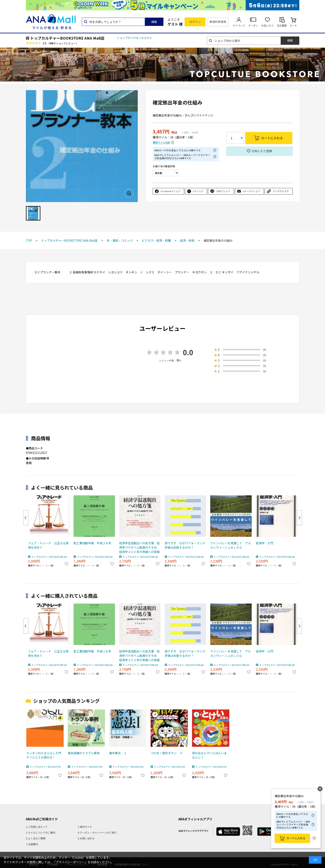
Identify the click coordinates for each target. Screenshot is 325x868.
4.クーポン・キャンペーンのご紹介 (97, 832)
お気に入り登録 (262, 151)
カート (294, 25)
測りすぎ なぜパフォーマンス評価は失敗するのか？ (185, 545)
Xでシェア (198, 191)
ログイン (195, 22)
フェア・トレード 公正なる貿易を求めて (48, 545)
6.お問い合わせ (86, 838)
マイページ (239, 25)
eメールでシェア (252, 191)
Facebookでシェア (171, 191)
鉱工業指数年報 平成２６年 (92, 543)
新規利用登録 (218, 22)
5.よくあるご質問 (36, 838)
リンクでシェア (281, 191)
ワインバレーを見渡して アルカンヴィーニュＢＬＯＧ (231, 545)
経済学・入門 (265, 543)
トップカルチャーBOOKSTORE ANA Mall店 (67, 38)
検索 (154, 22)
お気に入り (267, 25)
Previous (26, 518)
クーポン (253, 25)
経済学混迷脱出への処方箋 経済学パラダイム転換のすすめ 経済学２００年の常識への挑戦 (139, 547)
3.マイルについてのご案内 (41, 832)
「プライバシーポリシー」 (70, 862)
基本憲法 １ (118, 753)
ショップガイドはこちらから (134, 38)
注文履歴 (282, 25)
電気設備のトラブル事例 (84, 753)
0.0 (188, 352)
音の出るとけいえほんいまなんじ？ (209, 755)
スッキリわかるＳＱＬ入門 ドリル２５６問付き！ (45, 755)
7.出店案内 (32, 844)
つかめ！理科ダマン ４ (167, 753)
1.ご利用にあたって (37, 827)
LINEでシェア (223, 191)
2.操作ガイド (85, 827)
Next (299, 518)
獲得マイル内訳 (161, 142)
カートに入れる (296, 838)
